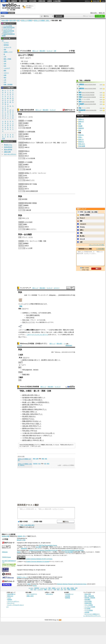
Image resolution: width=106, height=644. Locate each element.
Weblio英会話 (8, 147)
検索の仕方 (10, 596)
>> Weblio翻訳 (100, 249)
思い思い (82, 236)
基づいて (46, 68)
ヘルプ (103, 1)
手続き (52, 71)
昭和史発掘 (28, 203)
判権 (80, 130)
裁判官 (24, 405)
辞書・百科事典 (8, 84)
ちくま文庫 (29, 248)
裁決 (28, 374)
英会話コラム (8, 145)
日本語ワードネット (22, 577)
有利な (36, 409)
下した (41, 405)
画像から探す (30, 596)
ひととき (82, 239)
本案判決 (81, 88)
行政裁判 (81, 104)
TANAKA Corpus (6, 557)
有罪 (32, 395)
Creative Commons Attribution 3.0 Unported (38, 562)
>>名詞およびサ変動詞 (68, 465)
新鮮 (81, 221)
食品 (5, 78)
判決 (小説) (26, 320)
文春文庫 (28, 210)
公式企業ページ (69, 594)
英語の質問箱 (8, 149)
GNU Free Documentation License (48, 545)
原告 (28, 414)
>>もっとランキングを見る (97, 245)
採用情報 (68, 598)
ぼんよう (32, 66)
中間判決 (81, 84)
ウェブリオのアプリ (32, 594)
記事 (40, 438)
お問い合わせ (49, 594)
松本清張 (25, 199)
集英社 (26, 143)
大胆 (81, 242)
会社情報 (68, 596)
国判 (80, 102)
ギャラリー (32, 143)
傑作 (30, 132)
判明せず (81, 122)
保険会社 (30, 409)
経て (31, 71)
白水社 (25, 154)
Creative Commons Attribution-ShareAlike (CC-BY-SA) (43, 550)
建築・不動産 (7, 59)
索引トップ (35, 51)
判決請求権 (82, 110)
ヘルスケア (7, 68)
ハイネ (27, 218)
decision (36, 370)
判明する (81, 119)
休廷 (46, 459)
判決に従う (82, 144)
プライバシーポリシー (13, 601)
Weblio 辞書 (96, 1)
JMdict (29, 584)
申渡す (81, 97)
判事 (24, 414)
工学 (5, 57)
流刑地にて (28, 173)
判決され (32, 416)
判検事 (80, 126)
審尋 (34, 459)
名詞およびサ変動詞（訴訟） (42, 21)
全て (3, 41)
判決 (21, 306)
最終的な (54, 68)
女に (29, 431)
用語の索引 (42, 51)
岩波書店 (26, 123)
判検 (80, 124)
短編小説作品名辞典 (27, 110)
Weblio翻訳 (87, 599)
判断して (34, 64)
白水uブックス (30, 180)
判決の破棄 (82, 146)
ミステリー (33, 229)
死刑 (24, 419)
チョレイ (82, 218)
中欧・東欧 (56, 143)
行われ (34, 71)
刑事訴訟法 (41, 71)
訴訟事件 (25, 68)
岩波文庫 (28, 128)
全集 (34, 158)
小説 (31, 158)
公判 (49, 71)
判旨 (80, 108)
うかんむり (83, 224)
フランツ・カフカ (27, 117)
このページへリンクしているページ (37, 335)
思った (53, 433)
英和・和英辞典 (23, 1)
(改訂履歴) (39, 547)
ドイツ (49, 143)
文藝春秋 (26, 205)
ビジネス (6, 43)
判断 (58, 68)
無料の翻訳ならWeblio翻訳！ (30, 7)
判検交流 (81, 128)
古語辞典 (50, 1)
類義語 (24, 374)
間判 (80, 92)
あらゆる (36, 438)
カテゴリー (57, 288)
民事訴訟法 (64, 68)
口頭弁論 (26, 71)
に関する (30, 438)
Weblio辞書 (24, 548)
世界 (38, 143)
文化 (5, 64)
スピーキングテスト (10, 154)
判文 (80, 99)
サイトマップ (11, 603)
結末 (31, 222)
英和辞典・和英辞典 (90, 598)
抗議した (39, 424)
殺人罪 (31, 400)
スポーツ (6, 73)
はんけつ (26, 358)
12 (46, 143)
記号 (3, 139)
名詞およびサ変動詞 (27, 21)
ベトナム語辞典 (89, 610)
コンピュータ (7, 47)
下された (32, 419)
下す (50, 68)
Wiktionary (69, 345)
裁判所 (36, 68)
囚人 (26, 400)
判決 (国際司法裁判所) (33, 315)
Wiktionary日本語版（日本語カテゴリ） (34, 344)
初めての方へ (94, 13)
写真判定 (35, 464)
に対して (30, 68)
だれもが (48, 433)
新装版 (35, 203)
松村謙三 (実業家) (85, 215)
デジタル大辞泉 (25, 51)
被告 (36, 398)
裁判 (30, 73)
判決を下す (32, 407)
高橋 (60, 66)
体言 (18, 21)
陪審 (24, 421)
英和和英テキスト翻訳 (28, 505)
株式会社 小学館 (21, 540)
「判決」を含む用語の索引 (27, 525)
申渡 (80, 95)
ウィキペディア (25, 288)
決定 (49, 360)
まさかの (27, 222)
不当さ (32, 424)
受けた (41, 400)
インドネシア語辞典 (90, 607)
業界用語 (6, 45)
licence (35, 586)
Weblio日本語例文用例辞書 (30, 387)
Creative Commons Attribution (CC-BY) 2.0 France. (39, 559)
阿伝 (63, 66)
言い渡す (39, 73)
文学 (42, 143)
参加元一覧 (102, 13)
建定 (48, 464)
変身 (26, 151)
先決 (39, 464)
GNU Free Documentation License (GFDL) (73, 550)
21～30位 (94, 212)
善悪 (26, 64)
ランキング (50, 51)
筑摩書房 (26, 243)
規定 (45, 464)
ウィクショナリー (24, 304)
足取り (82, 230)
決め (38, 64)
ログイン (87, 1)
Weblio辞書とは (11, 594)
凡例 (55, 51)
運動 (41, 241)
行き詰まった (37, 421)
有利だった (34, 412)
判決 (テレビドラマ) (28, 322)
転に (34, 402)
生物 (5, 75)
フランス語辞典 (89, 605)
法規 (41, 68)
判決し (80, 137)
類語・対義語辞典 (12, 1)
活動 (30, 436)
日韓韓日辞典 (42, 1)
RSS (60, 620)
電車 (5, 50)
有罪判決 (41, 402)
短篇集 (30, 121)
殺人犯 (27, 433)
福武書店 (26, 134)
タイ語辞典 (87, 609)
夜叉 (66, 66)
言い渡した (41, 440)
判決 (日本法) (30, 318)
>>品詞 (59, 465)
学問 (5, 61)
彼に (29, 405)
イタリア (64, 143)
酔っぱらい (28, 402)
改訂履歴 (70, 552)
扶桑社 (25, 224)
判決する (81, 142)
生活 (5, 66)
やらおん (82, 227)
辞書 (4, 1)
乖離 (81, 233)
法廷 (24, 426)
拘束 (45, 241)
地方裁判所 (26, 398)
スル (26, 61)
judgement (29, 370)
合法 (34, 436)
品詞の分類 (13, 21)
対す (32, 433)
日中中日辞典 (33, 1)
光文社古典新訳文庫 (32, 191)
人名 (5, 80)
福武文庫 (28, 139)
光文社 (25, 186)
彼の (28, 436)
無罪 (40, 398)
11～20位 (87, 212)
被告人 (30, 440)
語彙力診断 (7, 152)
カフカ (26, 121)
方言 (5, 82)
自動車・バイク (8, 52)
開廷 (43, 459)
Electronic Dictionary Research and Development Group (72, 584)
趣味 (5, 71)
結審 (37, 459)
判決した (37, 395)
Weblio (19, 552)
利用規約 (10, 599)
